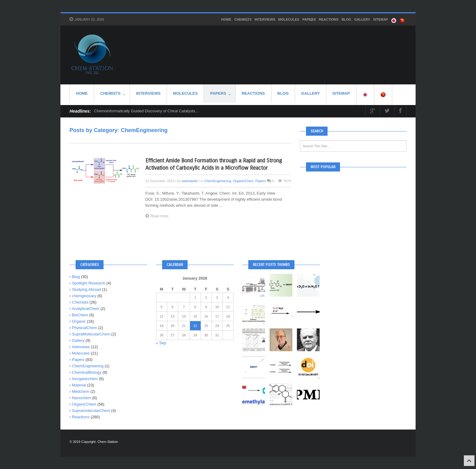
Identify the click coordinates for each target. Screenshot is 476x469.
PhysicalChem (85, 328)
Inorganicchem (85, 379)
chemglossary (84, 296)
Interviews (265, 19)
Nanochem (82, 398)
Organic (79, 321)
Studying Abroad (86, 289)
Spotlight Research (89, 283)
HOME (226, 19)
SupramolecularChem (91, 411)
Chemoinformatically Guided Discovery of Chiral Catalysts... (146, 111)
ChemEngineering (218, 181)
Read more (157, 216)
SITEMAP (381, 19)
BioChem (80, 315)
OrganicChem (243, 181)
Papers (309, 20)
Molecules (289, 19)
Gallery (362, 19)
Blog (346, 19)
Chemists (243, 20)
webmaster (190, 181)
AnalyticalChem (86, 309)
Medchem (81, 391)
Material (79, 385)
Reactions (329, 19)
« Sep (161, 343)
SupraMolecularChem (91, 334)
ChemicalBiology (87, 372)
